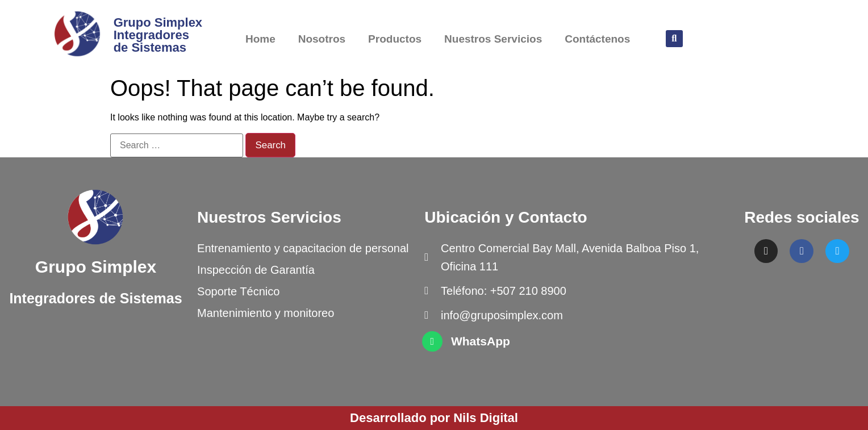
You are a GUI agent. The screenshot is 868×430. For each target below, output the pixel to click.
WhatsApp (481, 341)
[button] (674, 39)
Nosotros (322, 39)
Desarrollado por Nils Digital (434, 418)
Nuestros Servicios (493, 39)
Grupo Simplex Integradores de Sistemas (158, 35)
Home (260, 39)
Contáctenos (597, 39)
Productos (395, 39)
